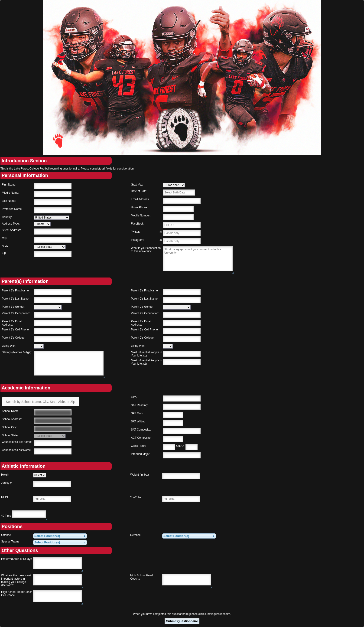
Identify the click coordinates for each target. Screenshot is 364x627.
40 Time (6, 516)
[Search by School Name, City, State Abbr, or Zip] (41, 402)
